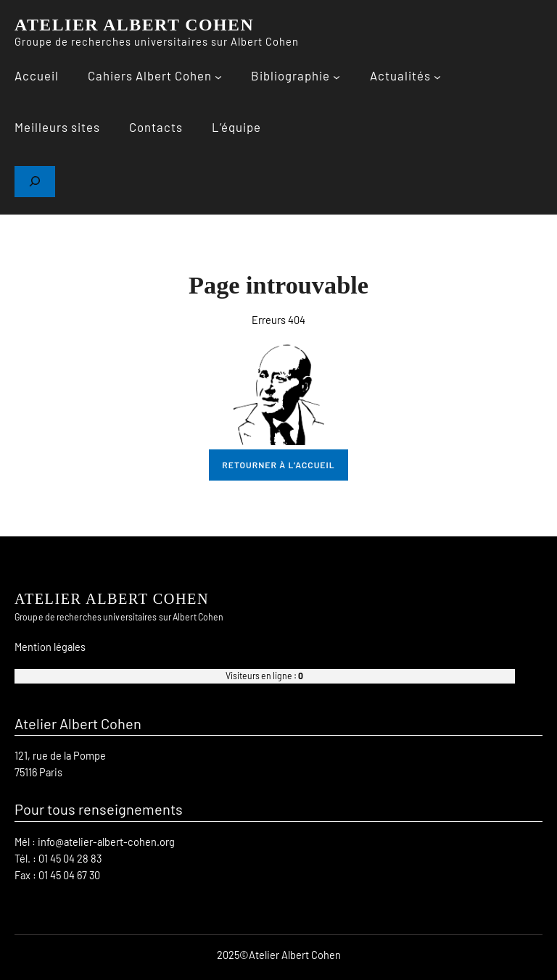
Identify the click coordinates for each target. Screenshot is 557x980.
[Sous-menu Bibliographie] (337, 77)
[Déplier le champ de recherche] (35, 182)
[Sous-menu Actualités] (437, 77)
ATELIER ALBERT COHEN (134, 25)
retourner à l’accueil (278, 465)
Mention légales (50, 647)
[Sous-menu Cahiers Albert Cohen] (218, 77)
